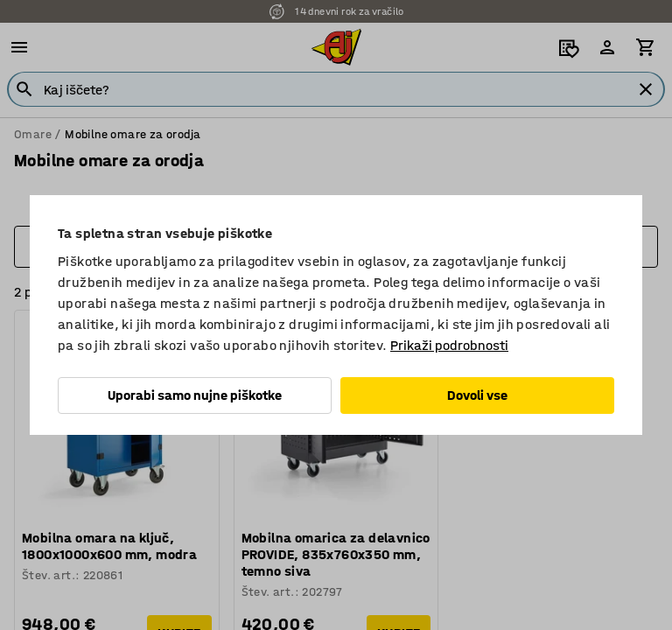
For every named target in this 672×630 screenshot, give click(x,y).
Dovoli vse (477, 395)
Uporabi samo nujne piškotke (195, 395)
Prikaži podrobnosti (449, 345)
